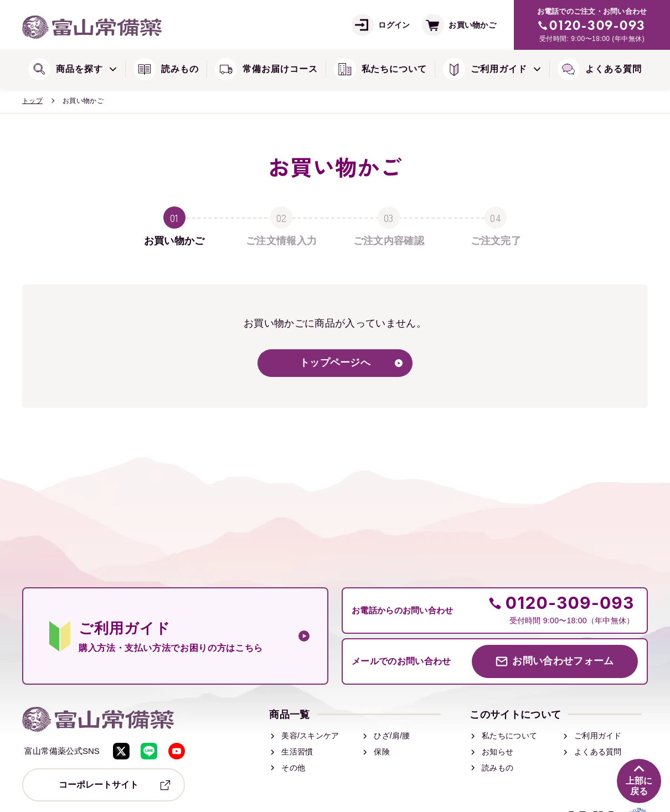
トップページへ (335, 363)
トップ (32, 101)
